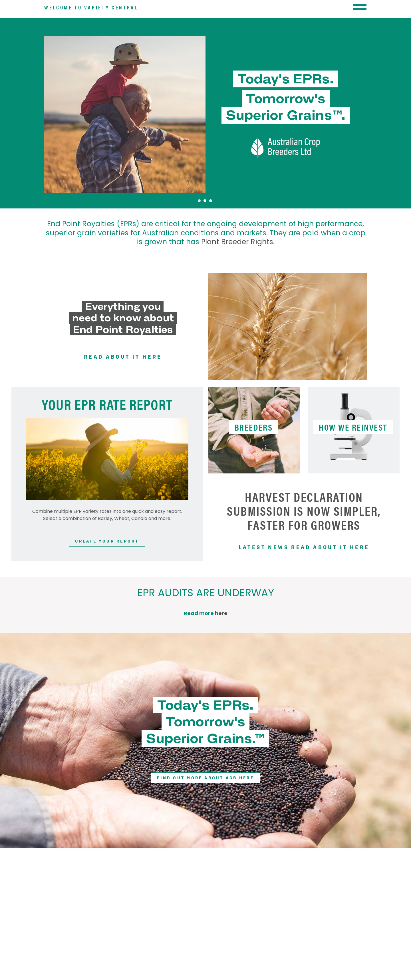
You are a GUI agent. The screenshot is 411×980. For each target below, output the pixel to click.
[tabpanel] (205, 142)
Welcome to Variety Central (91, 24)
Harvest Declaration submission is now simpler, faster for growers (304, 538)
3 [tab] (211, 228)
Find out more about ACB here (205, 807)
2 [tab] (205, 228)
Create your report (107, 571)
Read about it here (123, 384)
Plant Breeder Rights (237, 270)
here (221, 641)
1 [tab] (199, 228)
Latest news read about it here (304, 574)
